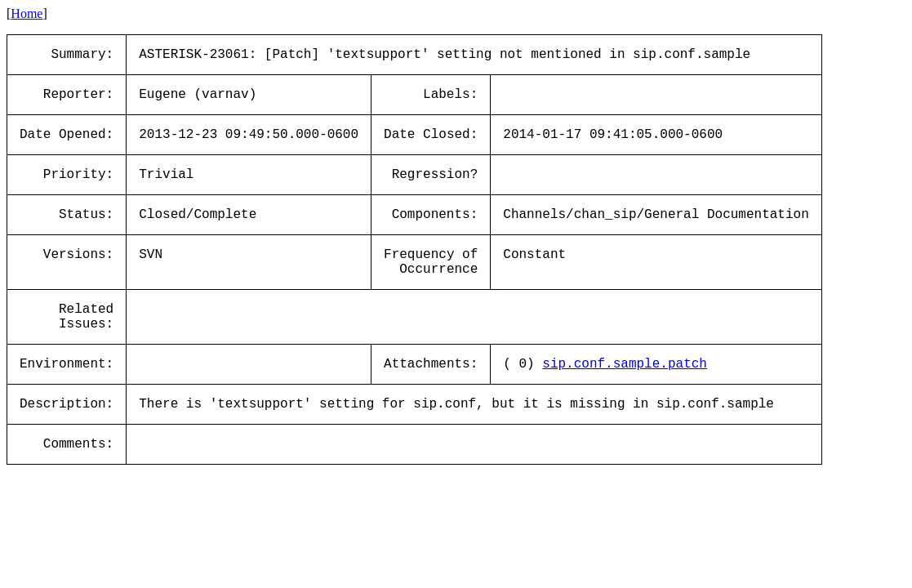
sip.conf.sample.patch (625, 364)
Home (27, 13)
